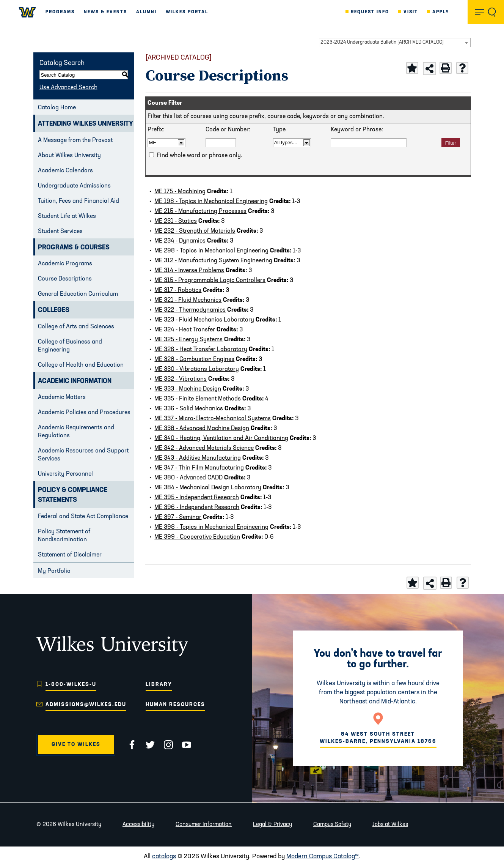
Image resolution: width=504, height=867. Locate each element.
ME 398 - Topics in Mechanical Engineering (211, 527)
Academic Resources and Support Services (83, 455)
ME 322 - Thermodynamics (190, 310)
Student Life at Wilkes (67, 216)
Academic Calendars (65, 171)
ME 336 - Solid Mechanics (189, 409)
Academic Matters (62, 397)
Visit (411, 12)
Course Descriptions (65, 279)
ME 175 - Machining (180, 192)
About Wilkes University (69, 156)
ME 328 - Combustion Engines (194, 359)
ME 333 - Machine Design (188, 389)
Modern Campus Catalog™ (323, 857)
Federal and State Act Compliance (83, 517)
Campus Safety (332, 825)
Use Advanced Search (68, 88)
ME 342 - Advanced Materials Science (204, 448)
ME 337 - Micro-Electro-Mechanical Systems (213, 419)
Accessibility (138, 825)
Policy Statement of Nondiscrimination (64, 536)
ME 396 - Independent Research (197, 508)
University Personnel (65, 474)
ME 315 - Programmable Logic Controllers (210, 281)
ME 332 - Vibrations (181, 379)
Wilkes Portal (187, 12)
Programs (60, 12)
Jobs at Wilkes (390, 825)
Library (159, 685)
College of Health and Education (81, 365)
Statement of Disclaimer (70, 555)
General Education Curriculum (78, 294)
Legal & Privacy (272, 825)
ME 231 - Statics (176, 221)
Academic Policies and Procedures (84, 413)
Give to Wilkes (76, 745)
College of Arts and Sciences (76, 327)
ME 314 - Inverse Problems (189, 271)
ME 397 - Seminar (178, 517)
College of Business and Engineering (70, 346)
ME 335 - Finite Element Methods (198, 399)
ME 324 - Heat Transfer (185, 330)
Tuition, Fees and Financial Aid (79, 201)
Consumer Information (204, 825)
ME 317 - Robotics (178, 290)
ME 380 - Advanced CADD (188, 478)
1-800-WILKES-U (71, 685)
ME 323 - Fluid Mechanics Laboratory (204, 320)
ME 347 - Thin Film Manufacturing (199, 468)
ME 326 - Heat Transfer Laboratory (201, 350)
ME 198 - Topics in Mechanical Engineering (211, 202)
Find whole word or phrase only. (199, 156)
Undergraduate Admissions (74, 186)
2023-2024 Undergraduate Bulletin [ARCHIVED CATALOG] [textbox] (382, 42)
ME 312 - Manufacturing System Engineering (213, 261)
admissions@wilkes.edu (86, 705)
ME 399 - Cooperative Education (197, 537)
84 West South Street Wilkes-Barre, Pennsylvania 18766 (378, 738)
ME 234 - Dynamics (180, 241)
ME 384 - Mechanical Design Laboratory (208, 488)
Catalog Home (57, 108)
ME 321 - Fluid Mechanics (188, 300)
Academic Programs (65, 264)
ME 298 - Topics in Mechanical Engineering (211, 251)
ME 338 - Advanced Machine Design (202, 429)
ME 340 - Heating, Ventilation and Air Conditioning (221, 438)
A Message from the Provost (75, 140)
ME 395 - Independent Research (197, 498)
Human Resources (175, 705)
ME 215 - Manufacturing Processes (200, 211)
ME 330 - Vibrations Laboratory (197, 369)
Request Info (370, 12)
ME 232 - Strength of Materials (195, 231)
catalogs (164, 857)
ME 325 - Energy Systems (188, 340)
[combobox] (395, 43)
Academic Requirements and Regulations (76, 432)
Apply (441, 12)
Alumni (146, 12)
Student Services (60, 232)
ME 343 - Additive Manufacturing (198, 458)
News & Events (105, 12)
